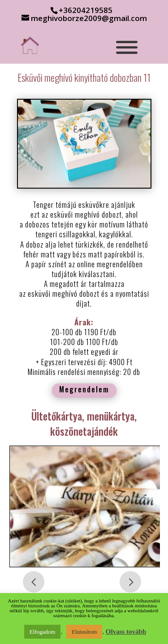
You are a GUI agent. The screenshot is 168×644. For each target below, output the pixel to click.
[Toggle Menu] (127, 47)
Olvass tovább (126, 631)
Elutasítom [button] (84, 632)
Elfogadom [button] (43, 632)
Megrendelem (84, 389)
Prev (34, 582)
